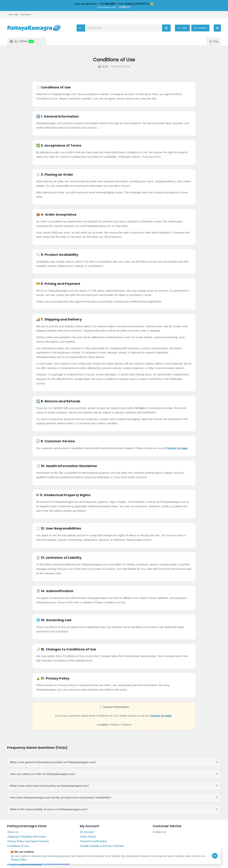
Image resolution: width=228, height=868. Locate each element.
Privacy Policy (19, 859)
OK (215, 856)
